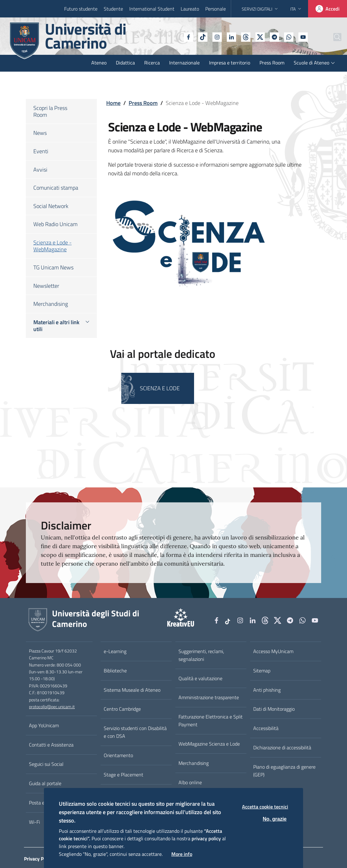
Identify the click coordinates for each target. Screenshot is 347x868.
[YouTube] (288, 36)
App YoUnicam (44, 725)
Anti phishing (267, 690)
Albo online (190, 782)
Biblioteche (115, 671)
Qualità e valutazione (200, 678)
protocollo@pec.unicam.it (52, 707)
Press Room (143, 103)
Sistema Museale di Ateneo (132, 690)
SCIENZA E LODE (160, 388)
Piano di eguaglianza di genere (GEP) (284, 771)
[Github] (230, 36)
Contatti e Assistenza (51, 745)
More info (182, 854)
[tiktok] (187, 36)
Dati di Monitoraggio (274, 709)
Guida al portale (45, 783)
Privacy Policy (39, 859)
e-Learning (115, 651)
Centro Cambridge (122, 709)
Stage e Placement (124, 775)
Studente (113, 9)
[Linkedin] (216, 36)
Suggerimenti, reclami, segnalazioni (201, 655)
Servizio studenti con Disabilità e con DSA (135, 732)
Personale (216, 9)
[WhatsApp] (273, 36)
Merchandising (194, 763)
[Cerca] (332, 37)
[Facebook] (173, 36)
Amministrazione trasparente (209, 697)
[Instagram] (202, 36)
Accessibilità (266, 728)
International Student (152, 9)
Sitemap (262, 671)
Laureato (190, 9)
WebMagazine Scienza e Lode (209, 744)
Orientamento (118, 755)
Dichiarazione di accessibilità (282, 747)
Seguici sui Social (46, 764)
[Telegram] (259, 36)
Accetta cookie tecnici (265, 807)
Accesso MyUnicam (273, 651)
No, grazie (275, 819)
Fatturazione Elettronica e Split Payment (211, 721)
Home (113, 103)
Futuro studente (81, 9)
